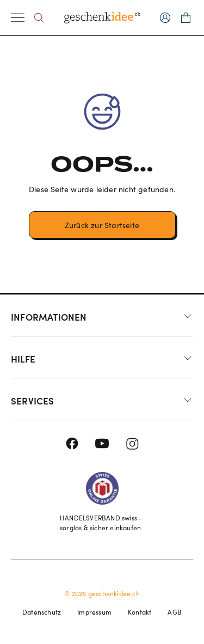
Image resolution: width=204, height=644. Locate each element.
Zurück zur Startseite (102, 225)
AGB (175, 612)
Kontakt (140, 612)
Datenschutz (42, 612)
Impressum (94, 612)
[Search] (39, 18)
